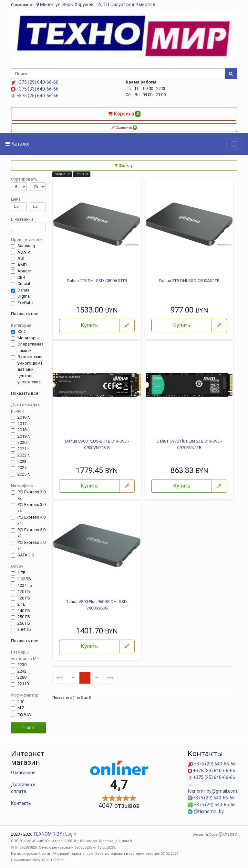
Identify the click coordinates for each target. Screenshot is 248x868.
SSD (21, 332)
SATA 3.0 (26, 555)
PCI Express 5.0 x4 (31, 546)
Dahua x (62, 174)
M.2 (21, 708)
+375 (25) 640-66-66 (35, 96)
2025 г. (24, 474)
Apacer (24, 271)
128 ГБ (24, 598)
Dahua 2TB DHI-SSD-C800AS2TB (189, 281)
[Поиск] (118, 74)
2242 (22, 671)
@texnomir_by (206, 811)
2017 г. (24, 424)
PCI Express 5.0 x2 (31, 533)
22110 (23, 684)
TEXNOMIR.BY (48, 834)
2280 (22, 677)
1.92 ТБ (24, 579)
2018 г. (24, 430)
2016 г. (24, 417)
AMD (22, 265)
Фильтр (124, 165)
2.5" (21, 702)
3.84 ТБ (24, 630)
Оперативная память (31, 347)
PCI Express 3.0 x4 (31, 508)
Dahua (23, 290)
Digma (24, 296)
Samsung (26, 246)
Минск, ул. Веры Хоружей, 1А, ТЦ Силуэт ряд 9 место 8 (96, 5)
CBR (21, 278)
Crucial (24, 284)
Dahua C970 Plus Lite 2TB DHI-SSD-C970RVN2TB (189, 444)
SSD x (82, 174)
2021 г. (24, 449)
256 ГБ (24, 623)
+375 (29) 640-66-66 (35, 82)
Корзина (124, 114)
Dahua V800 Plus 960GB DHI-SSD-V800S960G (97, 605)
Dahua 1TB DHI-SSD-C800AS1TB (97, 281)
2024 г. (24, 468)
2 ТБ (21, 604)
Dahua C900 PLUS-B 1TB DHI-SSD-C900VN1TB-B (97, 444)
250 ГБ (24, 617)
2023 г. (24, 462)
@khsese (228, 834)
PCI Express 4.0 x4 (31, 520)
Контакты (21, 803)
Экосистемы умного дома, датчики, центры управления (31, 369)
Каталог (18, 144)
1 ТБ (21, 573)
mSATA (24, 714)
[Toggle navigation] (234, 144)
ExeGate (25, 303)
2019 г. (24, 436)
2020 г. (24, 443)
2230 (22, 665)
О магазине (23, 773)
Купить (89, 325)
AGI (21, 258)
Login (71, 834)
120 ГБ (24, 592)
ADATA (24, 252)
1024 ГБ (25, 586)
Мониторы (28, 338)
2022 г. (24, 455)
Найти (29, 728)
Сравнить (124, 127)
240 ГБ (24, 611)
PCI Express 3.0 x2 (31, 495)
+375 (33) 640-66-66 (35, 89)
